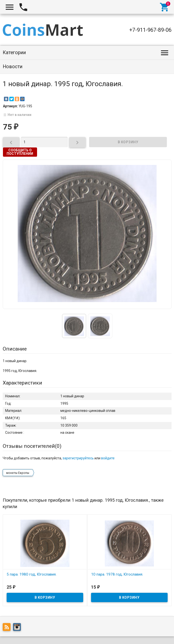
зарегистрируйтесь (78, 458)
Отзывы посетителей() (32, 446)
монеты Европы (18, 473)
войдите (108, 458)
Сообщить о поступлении (20, 152)
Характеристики (22, 383)
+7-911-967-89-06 (150, 30)
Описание (15, 349)
